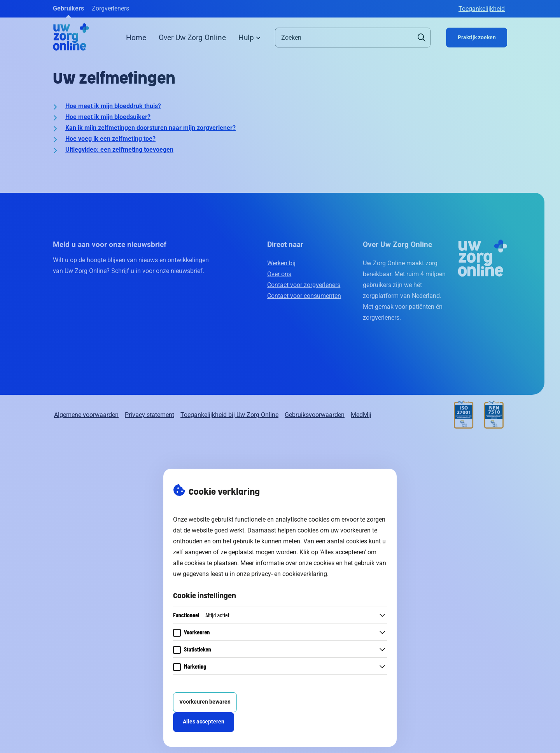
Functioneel (201, 615)
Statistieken (198, 649)
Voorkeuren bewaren (205, 702)
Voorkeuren (197, 632)
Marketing (195, 666)
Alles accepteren (204, 722)
